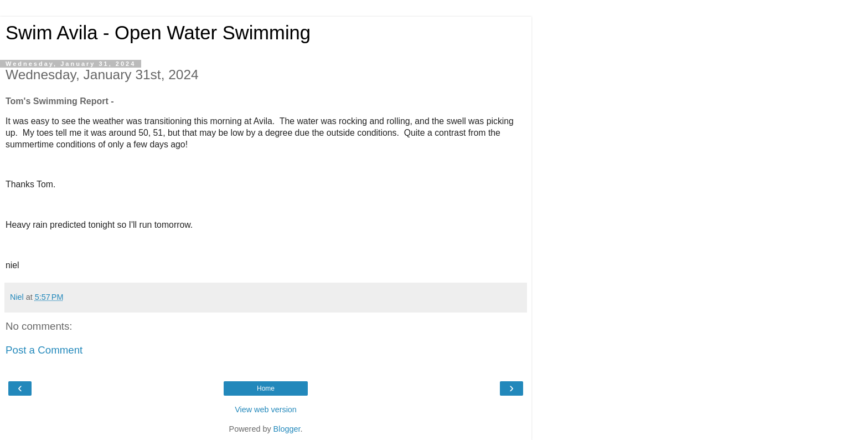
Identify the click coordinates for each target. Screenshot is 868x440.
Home (266, 388)
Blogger (287, 429)
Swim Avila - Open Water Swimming (158, 33)
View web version (266, 410)
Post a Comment (44, 350)
